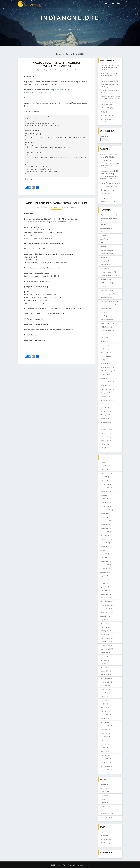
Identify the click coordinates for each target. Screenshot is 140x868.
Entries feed (104, 835)
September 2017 (106, 492)
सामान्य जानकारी (105, 433)
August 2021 (104, 466)
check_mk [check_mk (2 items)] (106, 154)
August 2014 (104, 524)
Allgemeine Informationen (109, 219)
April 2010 (104, 623)
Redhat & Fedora (106, 367)
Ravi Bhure (44, 207)
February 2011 (105, 594)
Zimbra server (105, 422)
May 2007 (103, 748)
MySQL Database (106, 327)
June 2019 (104, 477)
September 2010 (106, 612)
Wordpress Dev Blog (107, 814)
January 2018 (105, 484)
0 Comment (71, 70)
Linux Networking (106, 323)
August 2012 (104, 546)
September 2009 (106, 649)
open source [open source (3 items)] (112, 183)
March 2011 (104, 590)
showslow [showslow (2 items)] (115, 194)
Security (103, 378)
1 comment (71, 207)
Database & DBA (106, 250)
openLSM (103, 342)
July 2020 (103, 470)
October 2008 (105, 686)
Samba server (105, 374)
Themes (103, 810)
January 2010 (105, 634)
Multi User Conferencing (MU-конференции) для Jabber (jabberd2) (110, 67)
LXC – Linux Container (107, 116)
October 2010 (105, 609)
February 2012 (105, 561)
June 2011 (104, 579)
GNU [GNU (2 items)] (107, 163)
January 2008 (105, 719)
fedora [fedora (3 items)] (111, 161)
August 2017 (104, 495)
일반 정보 (104, 448)
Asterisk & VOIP (105, 228)
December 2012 (105, 535)
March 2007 (104, 755)
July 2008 (103, 697)
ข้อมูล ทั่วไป (104, 437)
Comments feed (106, 839)
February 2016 (105, 502)
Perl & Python (105, 352)
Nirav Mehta (104, 795)
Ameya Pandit (105, 784)
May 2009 (103, 664)
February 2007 (105, 759)
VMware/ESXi (105, 415)
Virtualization (105, 411)
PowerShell (104, 364)
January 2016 (105, 506)
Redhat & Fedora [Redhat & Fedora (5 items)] (107, 193)
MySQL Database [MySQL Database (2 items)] (108, 178)
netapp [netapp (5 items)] (103, 181)
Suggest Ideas (105, 803)
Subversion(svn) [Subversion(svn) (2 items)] (112, 196)
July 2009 (103, 656)
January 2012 (105, 565)
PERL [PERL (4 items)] (108, 187)
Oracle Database (106, 345)
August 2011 (104, 572)
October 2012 (105, 543)
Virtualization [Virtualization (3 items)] (115, 199)
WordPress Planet (106, 817)
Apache (103, 224)
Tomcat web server (106, 400)
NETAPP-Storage (106, 334)
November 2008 (105, 682)
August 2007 (104, 737)
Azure (102, 235)
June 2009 (104, 660)
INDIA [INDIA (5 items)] (103, 166)
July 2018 (103, 481)
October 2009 (105, 645)
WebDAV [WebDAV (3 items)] (109, 201)
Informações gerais (107, 294)
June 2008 (104, 700)
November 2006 (105, 770)
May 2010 (103, 620)
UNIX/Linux (104, 407)
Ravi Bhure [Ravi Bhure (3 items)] (108, 191)
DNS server (104, 261)
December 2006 (105, 766)
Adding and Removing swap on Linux (57, 203)
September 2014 (106, 521)
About (107, 3)
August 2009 (104, 653)
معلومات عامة (108, 429)
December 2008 (105, 678)
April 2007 (104, 752)
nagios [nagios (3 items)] (114, 178)
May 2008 (103, 704)
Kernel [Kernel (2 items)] (113, 168)
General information (107, 272)
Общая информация (107, 426)
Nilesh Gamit (105, 792)
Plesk (102, 360)
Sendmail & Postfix (106, 382)
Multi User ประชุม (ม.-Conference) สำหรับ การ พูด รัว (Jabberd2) (110, 110)
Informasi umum (106, 298)
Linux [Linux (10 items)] (115, 171)
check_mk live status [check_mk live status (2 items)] (112, 154)
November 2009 (105, 642)
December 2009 (105, 638)
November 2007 (105, 726)
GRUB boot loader (106, 283)
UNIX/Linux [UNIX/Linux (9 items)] (106, 198)
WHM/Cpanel (105, 418)
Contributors (117, 3)
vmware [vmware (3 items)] (105, 201)
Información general (107, 290)
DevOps (103, 257)
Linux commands (106, 320)
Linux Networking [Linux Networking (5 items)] (107, 174)
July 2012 (103, 550)
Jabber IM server (106, 309)
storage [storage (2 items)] (106, 196)
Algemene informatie (107, 215)
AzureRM (103, 239)
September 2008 (106, 689)
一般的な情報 (105, 440)
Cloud (102, 246)
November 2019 (105, 473)
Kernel (103, 316)
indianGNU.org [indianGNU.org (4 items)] (105, 168)
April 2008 (104, 708)
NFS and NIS (104, 338)
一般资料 (103, 444)
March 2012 (104, 557)
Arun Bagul (44, 70)
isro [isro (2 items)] (111, 168)
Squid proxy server (106, 389)
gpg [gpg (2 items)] (108, 163)
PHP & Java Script (106, 356)
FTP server (104, 268)
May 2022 (103, 462)
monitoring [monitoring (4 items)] (104, 176)
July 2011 (103, 576)
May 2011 (103, 583)
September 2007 (106, 733)
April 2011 (104, 587)
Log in (102, 832)
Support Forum (105, 806)
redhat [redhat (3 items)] (113, 191)
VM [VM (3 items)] (101, 201)
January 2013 (105, 532)
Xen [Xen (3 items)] (113, 201)
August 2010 (104, 616)
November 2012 (105, 539)
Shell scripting (105, 385)
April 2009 (104, 667)
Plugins (103, 799)
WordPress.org (105, 843)
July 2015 (103, 517)
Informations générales (108, 301)
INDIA (102, 287)
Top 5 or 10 (104, 404)
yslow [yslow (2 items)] (115, 201)
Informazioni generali (107, 305)
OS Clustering (105, 349)
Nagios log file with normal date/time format (57, 64)
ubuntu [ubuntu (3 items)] (117, 196)
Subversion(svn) (105, 397)
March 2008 (104, 711)
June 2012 (104, 554)
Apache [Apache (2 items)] (102, 154)
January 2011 (105, 598)
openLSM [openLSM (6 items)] (104, 183)
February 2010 (105, 631)
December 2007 (105, 722)
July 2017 (103, 499)
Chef (102, 243)
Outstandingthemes (83, 865)
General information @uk (109, 276)
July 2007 (103, 741)
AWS (102, 232)
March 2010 (104, 627)
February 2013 (105, 528)
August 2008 (104, 693)
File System (104, 265)
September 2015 (106, 510)
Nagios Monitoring (106, 331)
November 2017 (105, 488)
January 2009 (105, 675)
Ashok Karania (105, 788)
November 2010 (105, 605)
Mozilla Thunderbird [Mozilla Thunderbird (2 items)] (112, 176)
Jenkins (103, 312)
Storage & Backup (106, 393)
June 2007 (104, 744)
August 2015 (104, 514)
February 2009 (105, 671)
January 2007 (105, 762)
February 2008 (105, 715)
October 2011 (105, 568)
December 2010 (105, 601)
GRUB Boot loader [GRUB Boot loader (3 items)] (114, 163)
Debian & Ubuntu (106, 254)
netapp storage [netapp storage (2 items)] (109, 181)
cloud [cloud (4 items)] (102, 157)
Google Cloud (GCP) (107, 279)
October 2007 (105, 730)
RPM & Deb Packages (107, 371)
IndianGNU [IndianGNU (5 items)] (109, 166)
